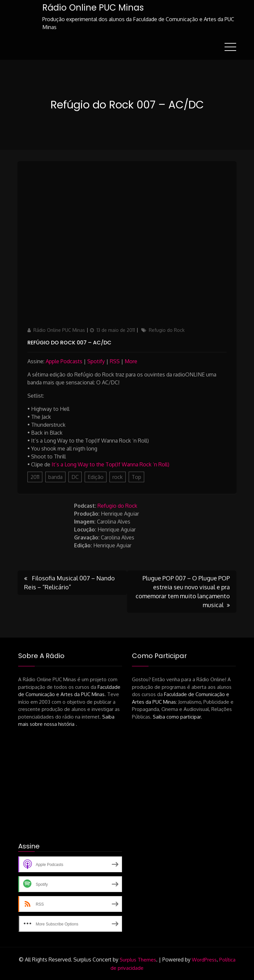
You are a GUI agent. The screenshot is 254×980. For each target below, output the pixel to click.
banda (55, 477)
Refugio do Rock (167, 330)
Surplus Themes (138, 960)
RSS (115, 361)
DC (75, 477)
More (131, 361)
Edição (96, 477)
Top (136, 477)
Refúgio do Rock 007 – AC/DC (69, 343)
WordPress (204, 960)
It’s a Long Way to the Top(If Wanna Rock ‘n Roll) (110, 464)
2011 (35, 477)
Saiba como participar (177, 717)
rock (118, 477)
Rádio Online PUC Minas (93, 8)
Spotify (96, 361)
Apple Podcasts (64, 361)
